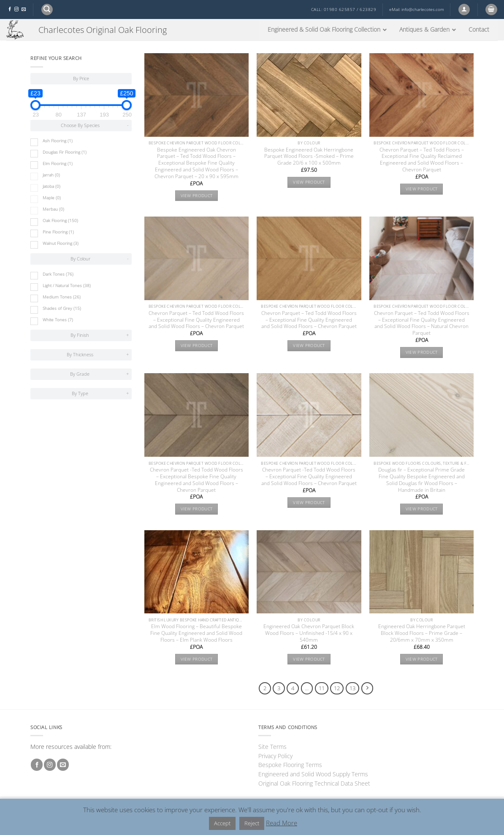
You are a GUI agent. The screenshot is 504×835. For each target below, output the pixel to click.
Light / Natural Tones (67, 286)
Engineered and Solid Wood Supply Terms (313, 774)
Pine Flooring (58, 232)
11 (322, 688)
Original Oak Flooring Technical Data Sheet (314, 783)
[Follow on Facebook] (10, 9)
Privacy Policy (275, 756)
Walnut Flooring (61, 243)
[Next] (367, 688)
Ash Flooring (58, 141)
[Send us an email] (24, 9)
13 (352, 688)
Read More (282, 823)
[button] (47, 9)
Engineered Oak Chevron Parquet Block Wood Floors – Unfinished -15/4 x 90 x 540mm (309, 633)
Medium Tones (62, 297)
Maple (52, 198)
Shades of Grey (62, 308)
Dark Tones (58, 274)
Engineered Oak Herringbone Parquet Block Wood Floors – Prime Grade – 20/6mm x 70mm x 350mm (422, 633)
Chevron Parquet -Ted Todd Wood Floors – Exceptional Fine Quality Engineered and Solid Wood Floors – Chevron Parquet (309, 477)
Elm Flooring (58, 164)
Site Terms (272, 747)
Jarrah (51, 175)
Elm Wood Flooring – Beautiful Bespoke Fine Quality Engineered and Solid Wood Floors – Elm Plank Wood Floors (196, 633)
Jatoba (51, 186)
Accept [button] (222, 823)
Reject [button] (252, 823)
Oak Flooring (60, 221)
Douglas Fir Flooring (65, 152)
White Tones (58, 320)
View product (197, 196)
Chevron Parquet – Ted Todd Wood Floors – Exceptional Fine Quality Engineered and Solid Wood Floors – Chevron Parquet (196, 320)
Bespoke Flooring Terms (290, 765)
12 (337, 688)
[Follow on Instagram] (16, 9)
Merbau (53, 209)
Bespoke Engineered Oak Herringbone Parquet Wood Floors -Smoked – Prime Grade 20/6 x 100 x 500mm (309, 157)
